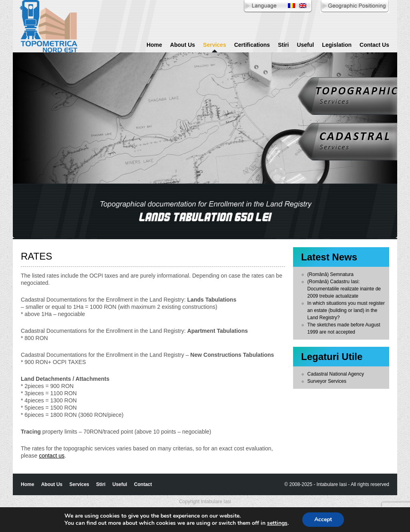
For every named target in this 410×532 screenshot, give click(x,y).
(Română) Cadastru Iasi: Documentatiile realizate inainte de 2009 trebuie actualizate (344, 289)
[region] (205, 211)
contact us (52, 456)
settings (277, 523)
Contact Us (374, 45)
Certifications (252, 45)
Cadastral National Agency (336, 374)
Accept (323, 519)
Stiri (283, 45)
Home (154, 45)
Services (215, 45)
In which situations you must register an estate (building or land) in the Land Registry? (346, 310)
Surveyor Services (327, 381)
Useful (305, 45)
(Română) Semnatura (331, 274)
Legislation (337, 45)
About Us (183, 45)
